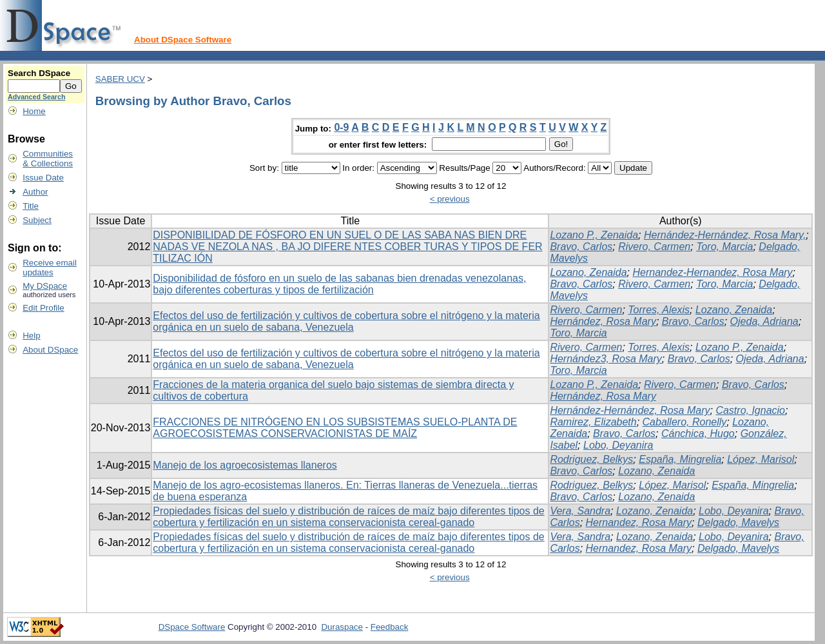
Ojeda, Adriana (764, 321)
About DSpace (50, 350)
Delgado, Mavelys (738, 522)
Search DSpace (39, 73)
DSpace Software (192, 627)
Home (34, 111)
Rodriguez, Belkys (591, 459)
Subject (37, 220)
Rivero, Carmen (654, 247)
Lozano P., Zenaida (594, 235)
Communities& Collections (48, 159)
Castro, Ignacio (750, 410)
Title (31, 206)
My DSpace (45, 286)
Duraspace (342, 627)
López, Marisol (761, 459)
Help (31, 336)
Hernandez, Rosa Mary (639, 522)
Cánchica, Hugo (698, 434)
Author (35, 192)
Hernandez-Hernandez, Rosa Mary (712, 272)
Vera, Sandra (580, 511)
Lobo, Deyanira (618, 445)
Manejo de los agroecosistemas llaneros (245, 465)
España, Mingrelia (680, 459)
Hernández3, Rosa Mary (606, 359)
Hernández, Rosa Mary (603, 321)
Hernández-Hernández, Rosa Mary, (725, 235)
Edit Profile (43, 308)
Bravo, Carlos (581, 247)
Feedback (390, 627)
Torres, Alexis (659, 310)
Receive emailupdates (50, 268)
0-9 (341, 127)
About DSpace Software (183, 40)
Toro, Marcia (724, 247)
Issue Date (43, 178)
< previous (450, 199)
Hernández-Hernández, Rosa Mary (630, 410)
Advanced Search (36, 97)
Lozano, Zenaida (588, 272)
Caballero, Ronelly (685, 422)
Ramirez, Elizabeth (593, 422)
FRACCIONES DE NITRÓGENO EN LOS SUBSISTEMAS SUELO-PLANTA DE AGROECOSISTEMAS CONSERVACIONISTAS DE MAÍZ (335, 428)
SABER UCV (120, 79)
